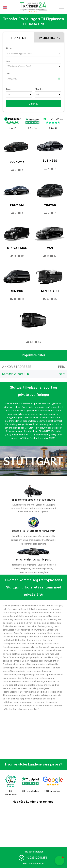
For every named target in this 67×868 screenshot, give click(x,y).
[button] (60, 861)
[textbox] (33, 54)
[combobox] (33, 54)
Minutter (39, 89)
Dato (8, 74)
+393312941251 (37, 858)
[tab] (18, 37)
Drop (8, 61)
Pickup (9, 48)
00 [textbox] (37, 94)
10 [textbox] (8, 94)
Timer (9, 89)
